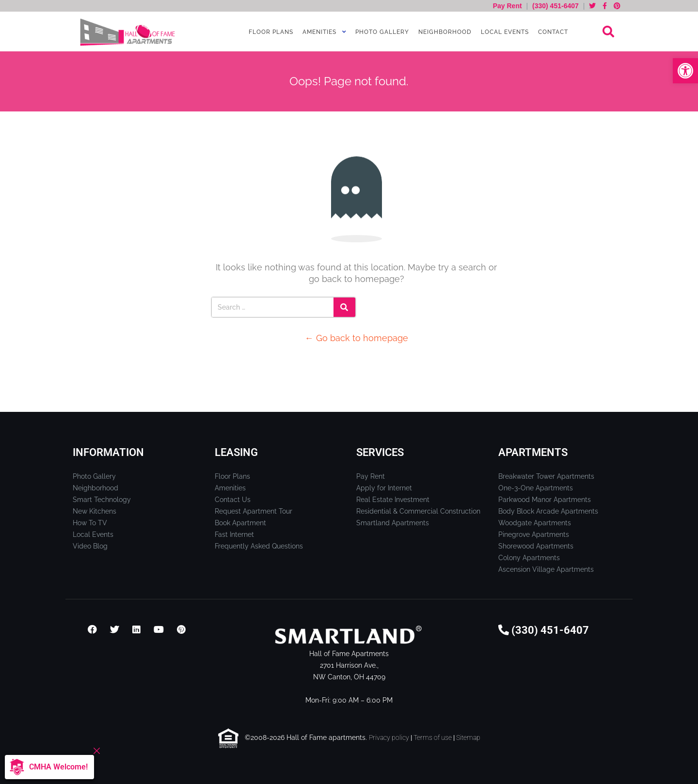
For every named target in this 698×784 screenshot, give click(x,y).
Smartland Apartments (393, 523)
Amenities (318, 32)
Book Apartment (240, 523)
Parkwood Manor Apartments (545, 500)
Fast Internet (234, 534)
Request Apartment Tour (254, 511)
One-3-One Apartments (536, 488)
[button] (685, 71)
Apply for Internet (384, 488)
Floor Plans (270, 32)
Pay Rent (508, 6)
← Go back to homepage (357, 338)
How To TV (90, 523)
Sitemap (468, 737)
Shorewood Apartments (536, 546)
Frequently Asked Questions (259, 546)
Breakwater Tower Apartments (546, 476)
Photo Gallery (381, 32)
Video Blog (90, 546)
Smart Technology (102, 500)
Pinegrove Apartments (534, 534)
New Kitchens (95, 511)
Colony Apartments (529, 558)
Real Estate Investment (393, 500)
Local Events (504, 32)
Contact (552, 32)
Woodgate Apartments (535, 523)
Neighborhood (444, 32)
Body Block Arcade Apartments (548, 511)
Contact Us (233, 500)
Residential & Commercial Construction (418, 511)
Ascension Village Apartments (546, 569)
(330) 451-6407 (555, 6)
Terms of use (433, 737)
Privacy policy (389, 737)
